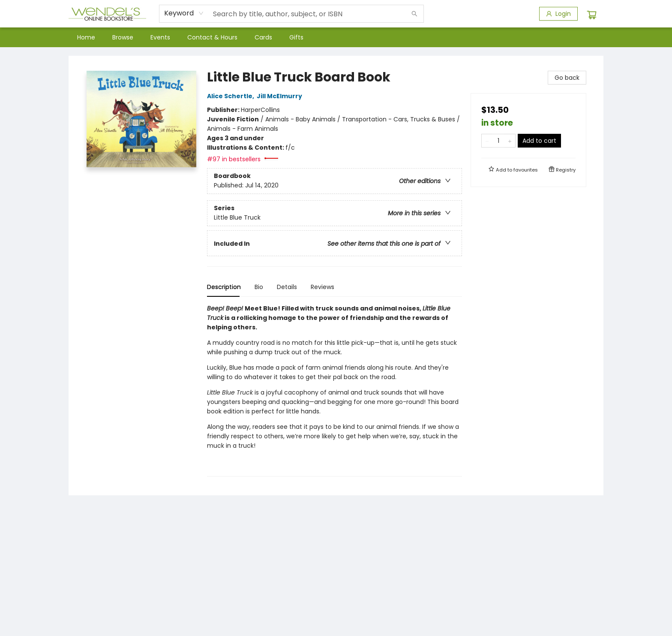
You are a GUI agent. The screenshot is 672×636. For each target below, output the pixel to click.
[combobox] (184, 13)
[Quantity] (498, 141)
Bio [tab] (259, 287)
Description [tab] (224, 287)
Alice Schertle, (232, 96)
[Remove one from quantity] (487, 141)
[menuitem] (86, 37)
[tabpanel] (334, 390)
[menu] (336, 37)
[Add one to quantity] (510, 141)
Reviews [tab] (322, 287)
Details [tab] (287, 287)
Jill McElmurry (281, 96)
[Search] (414, 14)
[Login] (558, 14)
